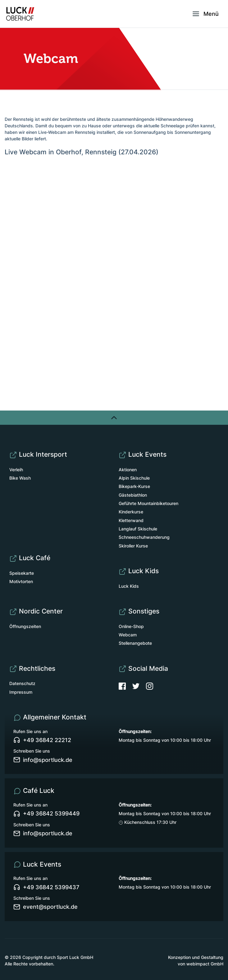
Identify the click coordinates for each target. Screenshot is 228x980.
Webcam (128, 635)
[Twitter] (139, 686)
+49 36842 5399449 (46, 814)
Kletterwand (131, 520)
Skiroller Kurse (133, 546)
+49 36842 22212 (42, 740)
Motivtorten (21, 581)
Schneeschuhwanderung (144, 537)
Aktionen (128, 470)
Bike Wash (20, 478)
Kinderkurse (131, 512)
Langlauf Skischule (138, 529)
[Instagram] (150, 686)
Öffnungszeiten (25, 626)
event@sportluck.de (46, 907)
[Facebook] (125, 686)
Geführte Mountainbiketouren (148, 503)
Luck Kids (129, 586)
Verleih (16, 470)
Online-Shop (131, 626)
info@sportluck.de (43, 760)
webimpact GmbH (205, 964)
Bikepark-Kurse (134, 486)
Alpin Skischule (134, 478)
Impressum (21, 692)
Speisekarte (22, 573)
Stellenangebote (135, 643)
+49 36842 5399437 (46, 887)
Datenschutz (22, 683)
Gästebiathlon (133, 495)
